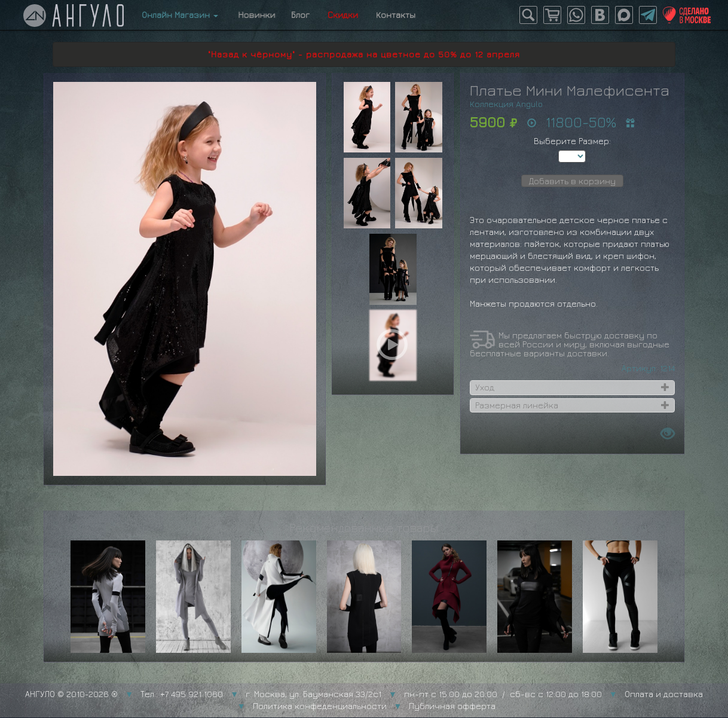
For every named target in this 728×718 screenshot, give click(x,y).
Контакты (396, 15)
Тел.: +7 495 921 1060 (182, 694)
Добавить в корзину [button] (572, 181)
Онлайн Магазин (180, 15)
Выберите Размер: (572, 141)
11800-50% (581, 122)
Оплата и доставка (664, 694)
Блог (300, 15)
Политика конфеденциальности (320, 706)
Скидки (343, 15)
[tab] (572, 387)
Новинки (255, 15)
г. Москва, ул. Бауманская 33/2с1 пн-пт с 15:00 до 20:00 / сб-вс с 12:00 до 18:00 (424, 694)
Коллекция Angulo (506, 104)
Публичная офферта (452, 706)
